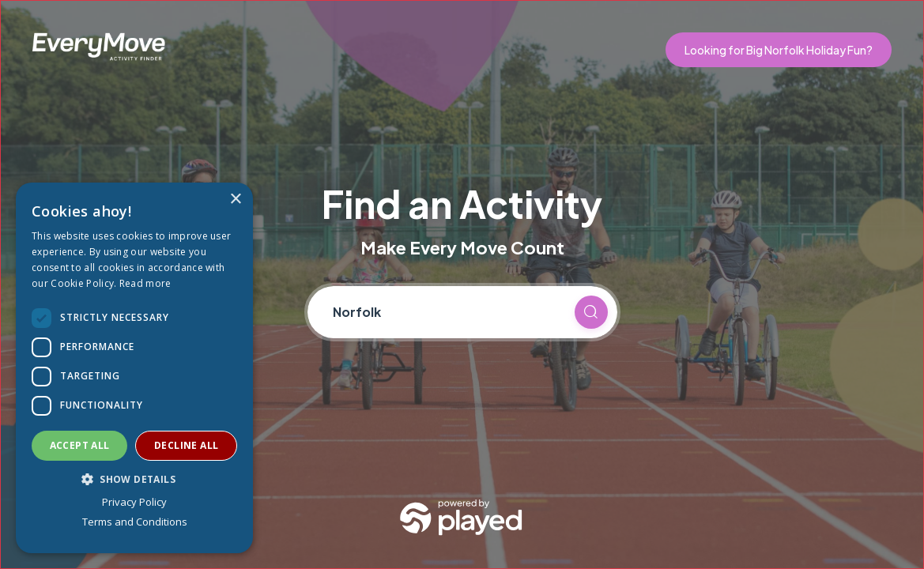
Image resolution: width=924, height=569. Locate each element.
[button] (134, 479)
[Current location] (447, 312)
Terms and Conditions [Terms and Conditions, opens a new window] (135, 522)
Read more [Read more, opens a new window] (145, 283)
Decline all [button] (186, 445)
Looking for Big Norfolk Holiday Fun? (779, 50)
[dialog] (134, 368)
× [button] (235, 200)
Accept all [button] (80, 445)
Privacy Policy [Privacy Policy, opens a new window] (134, 502)
